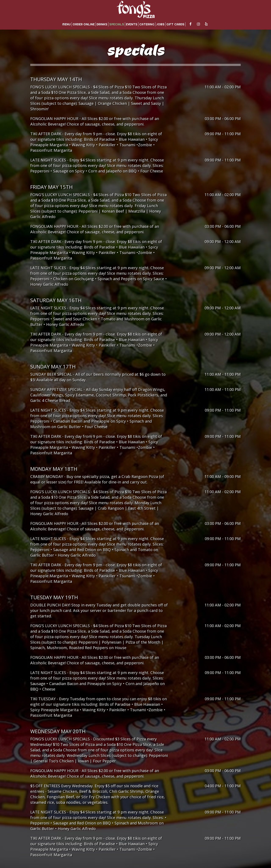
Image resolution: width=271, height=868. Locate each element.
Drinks (102, 24)
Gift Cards (175, 24)
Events (132, 24)
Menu (66, 24)
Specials (117, 24)
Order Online (84, 24)
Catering (147, 24)
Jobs (160, 24)
